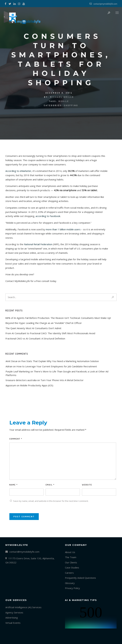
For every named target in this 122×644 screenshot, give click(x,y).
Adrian (9, 366)
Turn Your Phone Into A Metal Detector (62, 380)
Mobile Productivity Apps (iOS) (37, 385)
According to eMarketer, (19, 171)
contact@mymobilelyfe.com (105, 4)
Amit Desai (11, 361)
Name (14, 485)
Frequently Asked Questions (80, 578)
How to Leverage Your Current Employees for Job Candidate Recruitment (57, 366)
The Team (71, 557)
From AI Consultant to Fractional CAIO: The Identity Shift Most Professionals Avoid (50, 333)
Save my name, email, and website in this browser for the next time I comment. (51, 501)
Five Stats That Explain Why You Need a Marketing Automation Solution (60, 361)
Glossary (70, 583)
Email (50, 485)
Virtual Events (13, 623)
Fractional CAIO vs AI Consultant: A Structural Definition (35, 338)
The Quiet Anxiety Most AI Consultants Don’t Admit (33, 328)
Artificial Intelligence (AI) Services (23, 607)
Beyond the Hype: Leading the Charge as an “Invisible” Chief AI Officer (44, 323)
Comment (16, 439)
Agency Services (14, 612)
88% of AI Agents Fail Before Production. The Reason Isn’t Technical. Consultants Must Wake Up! (58, 318)
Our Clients (71, 562)
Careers (69, 573)
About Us (70, 552)
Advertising (12, 618)
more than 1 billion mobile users (63, 229)
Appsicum (11, 385)
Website (87, 485)
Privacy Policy (72, 588)
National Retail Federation (38, 244)
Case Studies (72, 567)
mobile (64, 101)
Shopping (71, 105)
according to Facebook (48, 216)
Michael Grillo (62, 97)
